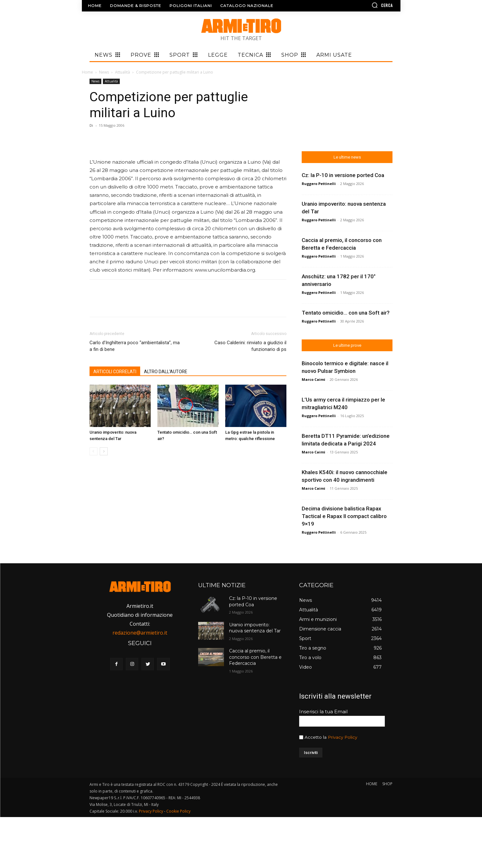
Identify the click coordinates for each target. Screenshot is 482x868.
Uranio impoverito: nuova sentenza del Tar (255, 628)
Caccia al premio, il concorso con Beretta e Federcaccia (255, 657)
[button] (364, 5)
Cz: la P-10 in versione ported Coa (253, 601)
